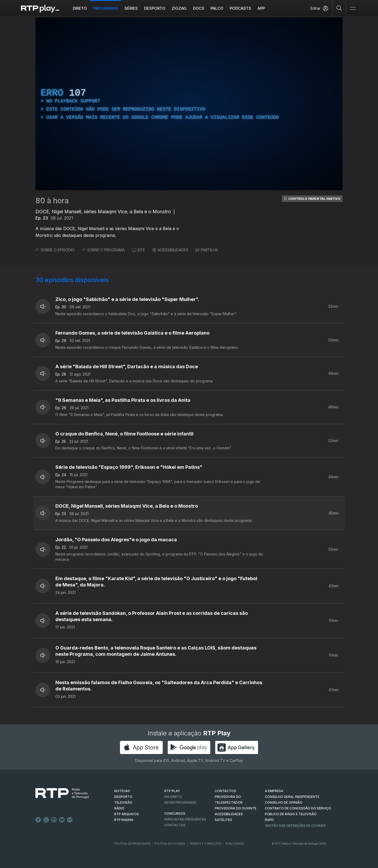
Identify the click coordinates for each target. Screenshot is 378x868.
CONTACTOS (225, 791)
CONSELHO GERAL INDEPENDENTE (292, 797)
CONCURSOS (175, 814)
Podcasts (240, 8)
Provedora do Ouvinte (236, 808)
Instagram (54, 820)
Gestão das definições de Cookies (295, 826)
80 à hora (52, 201)
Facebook (38, 820)
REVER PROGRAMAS (180, 802)
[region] (189, 104)
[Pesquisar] (339, 8)
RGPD (269, 820)
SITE (139, 250)
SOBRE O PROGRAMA (103, 250)
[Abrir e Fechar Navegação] (353, 9)
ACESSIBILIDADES (170, 250)
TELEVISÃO (123, 802)
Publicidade (235, 844)
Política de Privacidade (132, 844)
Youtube (62, 820)
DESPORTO (123, 797)
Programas (106, 8)
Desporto (155, 8)
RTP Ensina (124, 820)
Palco (217, 8)
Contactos (175, 825)
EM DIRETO (173, 797)
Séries (131, 8)
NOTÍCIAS (122, 791)
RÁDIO (119, 808)
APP (261, 8)
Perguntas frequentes (185, 819)
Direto (80, 8)
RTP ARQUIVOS (127, 814)
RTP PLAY (172, 791)
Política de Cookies (170, 844)
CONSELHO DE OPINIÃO (284, 802)
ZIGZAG (179, 8)
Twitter (46, 820)
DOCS (199, 8)
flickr (70, 820)
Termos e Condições (205, 844)
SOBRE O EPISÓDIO (55, 250)
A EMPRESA (274, 791)
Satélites (223, 820)
